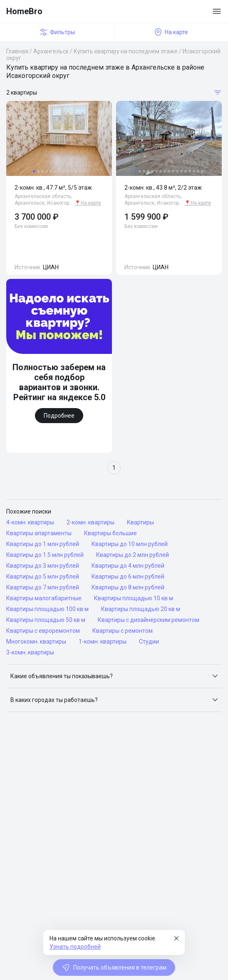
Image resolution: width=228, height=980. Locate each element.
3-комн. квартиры (30, 652)
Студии (149, 642)
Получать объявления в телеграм (114, 967)
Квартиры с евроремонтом (43, 631)
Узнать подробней (75, 947)
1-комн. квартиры (103, 642)
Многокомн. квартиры (36, 642)
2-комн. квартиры (90, 522)
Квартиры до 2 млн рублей (133, 555)
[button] (114, 676)
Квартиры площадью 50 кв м (46, 620)
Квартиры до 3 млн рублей (43, 566)
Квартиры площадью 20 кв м (141, 609)
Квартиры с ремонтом (123, 631)
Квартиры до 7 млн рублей (43, 587)
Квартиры (140, 522)
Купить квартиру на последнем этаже (126, 51)
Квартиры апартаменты (39, 533)
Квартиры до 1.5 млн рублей (45, 555)
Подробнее (59, 416)
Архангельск (51, 51)
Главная (17, 51)
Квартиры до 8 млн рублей (128, 587)
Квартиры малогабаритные (44, 598)
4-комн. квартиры (30, 522)
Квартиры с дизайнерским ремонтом (149, 620)
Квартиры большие (110, 533)
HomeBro (24, 11)
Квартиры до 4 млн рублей (128, 566)
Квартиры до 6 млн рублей (128, 576)
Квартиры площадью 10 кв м (134, 598)
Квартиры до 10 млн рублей (130, 544)
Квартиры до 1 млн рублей (43, 544)
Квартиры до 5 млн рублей (43, 576)
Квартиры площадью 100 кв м (47, 609)
